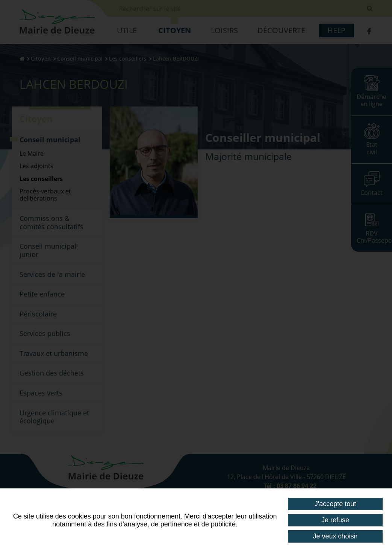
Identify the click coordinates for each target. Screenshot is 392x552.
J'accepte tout (335, 504)
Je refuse (335, 520)
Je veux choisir (335, 536)
